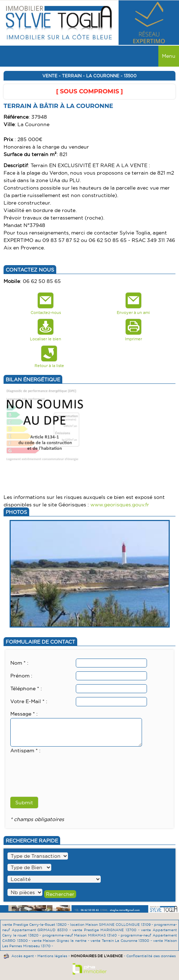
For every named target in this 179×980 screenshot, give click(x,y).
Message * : (24, 714)
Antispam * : (25, 751)
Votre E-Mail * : (29, 701)
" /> (25, 892)
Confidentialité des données (151, 956)
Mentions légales (52, 956)
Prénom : (21, 676)
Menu (169, 56)
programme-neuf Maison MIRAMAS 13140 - (82, 935)
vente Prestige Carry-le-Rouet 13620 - (36, 925)
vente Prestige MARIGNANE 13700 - (107, 930)
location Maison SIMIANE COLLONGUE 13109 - (112, 925)
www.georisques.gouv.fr (120, 505)
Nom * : (19, 663)
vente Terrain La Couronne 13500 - (122, 941)
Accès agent (23, 956)
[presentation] (64, 769)
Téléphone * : (26, 688)
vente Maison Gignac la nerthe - (61, 941)
